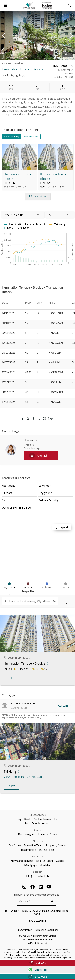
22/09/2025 (9, 333)
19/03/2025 (9, 382)
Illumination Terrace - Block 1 (19, 176)
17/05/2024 (9, 402)
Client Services (38, 815)
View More (38, 196)
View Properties (14, 777)
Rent (27, 819)
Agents (38, 830)
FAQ (29, 876)
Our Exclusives (42, 819)
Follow (11, 678)
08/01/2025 (9, 392)
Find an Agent (26, 834)
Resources (38, 856)
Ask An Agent (45, 861)
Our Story (15, 845)
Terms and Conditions (46, 930)
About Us (38, 841)
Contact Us (42, 876)
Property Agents (56, 845)
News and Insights (22, 861)
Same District (31, 137)
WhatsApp (38, 970)
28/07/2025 (9, 353)
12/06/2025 (9, 372)
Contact (37, 963)
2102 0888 (38, 977)
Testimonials (28, 850)
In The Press (47, 850)
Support (38, 872)
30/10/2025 (9, 323)
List (56, 819)
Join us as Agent (47, 834)
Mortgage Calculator (37, 865)
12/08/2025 (9, 343)
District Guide (36, 777)
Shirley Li (30, 440)
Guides (60, 861)
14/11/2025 (9, 313)
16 (68, 54)
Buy (19, 819)
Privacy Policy (24, 930)
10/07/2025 (9, 362)
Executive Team (33, 845)
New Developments (37, 823)
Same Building (12, 137)
